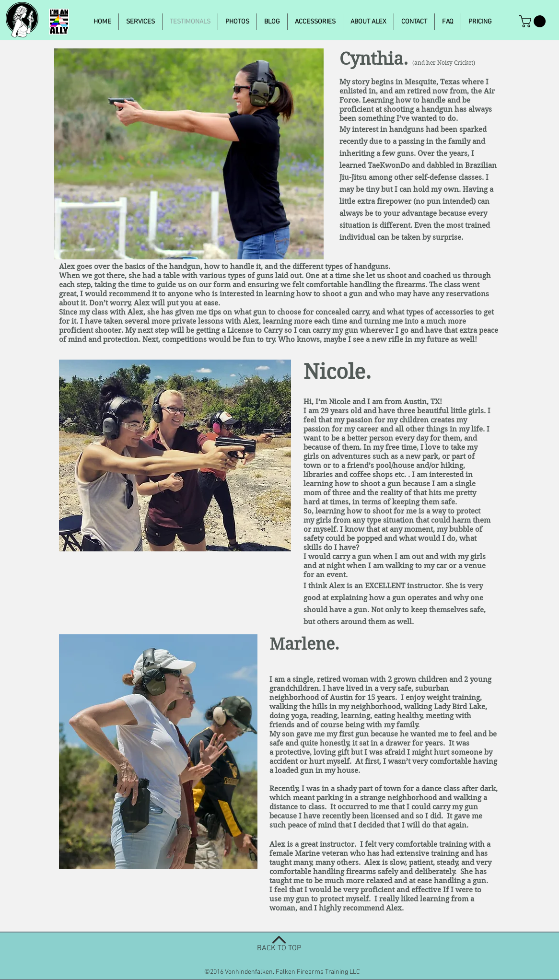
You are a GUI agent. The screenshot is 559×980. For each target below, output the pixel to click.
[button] (534, 21)
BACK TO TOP (279, 948)
